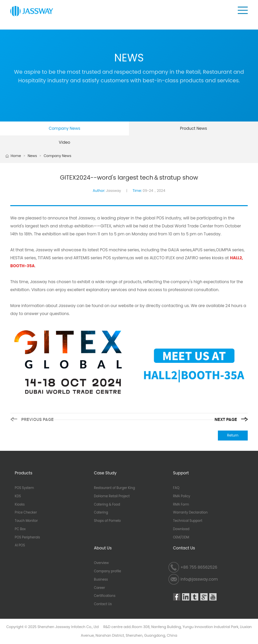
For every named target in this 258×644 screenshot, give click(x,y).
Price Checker (26, 513)
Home (16, 156)
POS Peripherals (28, 537)
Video (64, 142)
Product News (194, 128)
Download (181, 529)
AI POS (20, 545)
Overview (101, 563)
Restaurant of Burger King (114, 488)
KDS (18, 496)
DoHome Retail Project (112, 496)
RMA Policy (182, 496)
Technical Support (188, 521)
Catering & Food (107, 505)
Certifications (105, 596)
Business (101, 580)
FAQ (176, 488)
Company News (64, 128)
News (32, 156)
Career (99, 588)
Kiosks (20, 505)
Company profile (107, 571)
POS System (25, 488)
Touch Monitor (26, 521)
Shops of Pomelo (107, 521)
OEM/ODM (181, 537)
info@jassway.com (199, 579)
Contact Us (103, 604)
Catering (101, 513)
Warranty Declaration (190, 513)
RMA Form (181, 505)
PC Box (20, 529)
